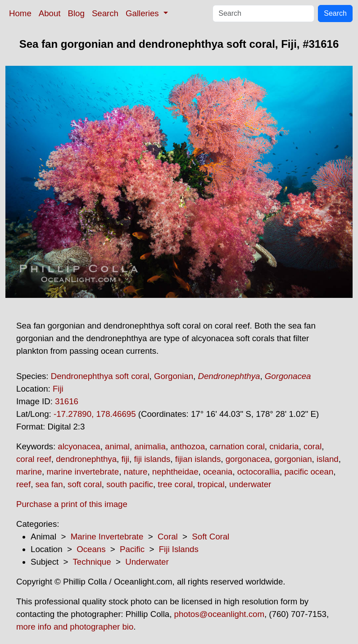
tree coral (175, 484)
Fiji (58, 389)
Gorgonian (174, 376)
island (328, 459)
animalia (150, 446)
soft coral (85, 484)
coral (313, 446)
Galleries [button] (143, 13)
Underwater (147, 562)
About (50, 13)
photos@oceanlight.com (219, 614)
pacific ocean (309, 472)
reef (23, 484)
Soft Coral (211, 537)
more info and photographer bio (75, 627)
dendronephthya (86, 459)
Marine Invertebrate (107, 537)
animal (117, 446)
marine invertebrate (83, 472)
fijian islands (198, 459)
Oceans (91, 549)
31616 (67, 401)
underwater (250, 484)
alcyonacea (79, 446)
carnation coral (237, 446)
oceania (218, 472)
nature (136, 472)
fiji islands (152, 459)
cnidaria (284, 446)
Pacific (132, 549)
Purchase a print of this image (72, 504)
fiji (125, 459)
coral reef (34, 459)
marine (29, 472)
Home (20, 13)
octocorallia (258, 472)
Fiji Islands (179, 549)
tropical (211, 484)
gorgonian (293, 459)
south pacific (130, 484)
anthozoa (188, 446)
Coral (168, 537)
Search (105, 13)
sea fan (49, 484)
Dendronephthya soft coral (100, 376)
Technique (92, 562)
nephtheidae (175, 472)
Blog (76, 13)
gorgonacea (248, 459)
